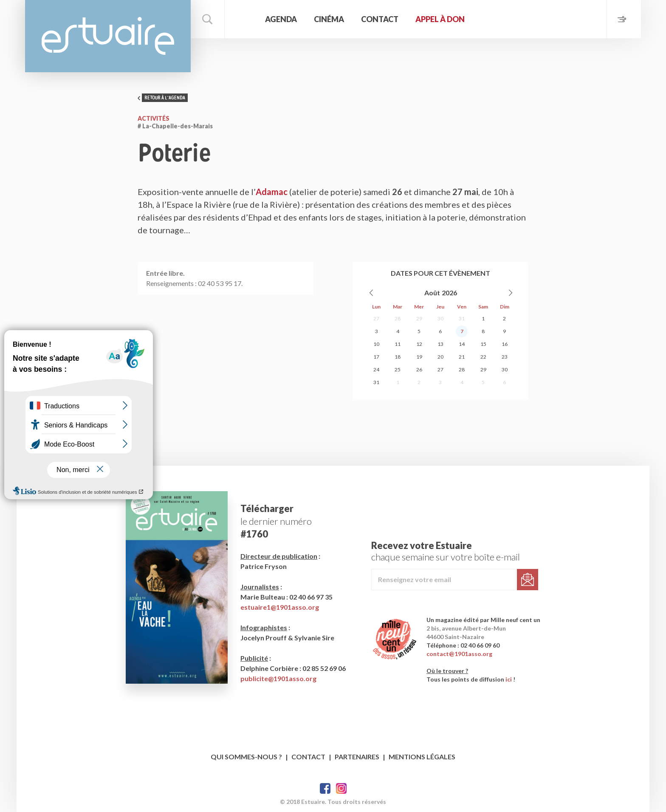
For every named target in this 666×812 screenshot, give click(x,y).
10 (376, 344)
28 (398, 318)
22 (483, 357)
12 (419, 344)
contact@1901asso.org (459, 654)
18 (398, 357)
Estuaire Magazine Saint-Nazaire (108, 36)
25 (398, 369)
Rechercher (208, 19)
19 (419, 357)
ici (509, 679)
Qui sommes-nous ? (246, 757)
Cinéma (329, 19)
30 (440, 318)
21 (462, 357)
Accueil (244, 19)
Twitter (341, 788)
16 (505, 344)
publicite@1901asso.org (278, 678)
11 (398, 344)
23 (505, 357)
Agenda (281, 19)
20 (440, 357)
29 (419, 318)
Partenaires (357, 757)
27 (376, 318)
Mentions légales (422, 757)
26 (419, 369)
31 (462, 318)
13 (440, 344)
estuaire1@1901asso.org (280, 607)
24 (376, 369)
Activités (154, 118)
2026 (449, 293)
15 (483, 344)
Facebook (325, 788)
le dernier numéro (276, 521)
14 (462, 344)
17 (376, 357)
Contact (380, 19)
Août (432, 293)
